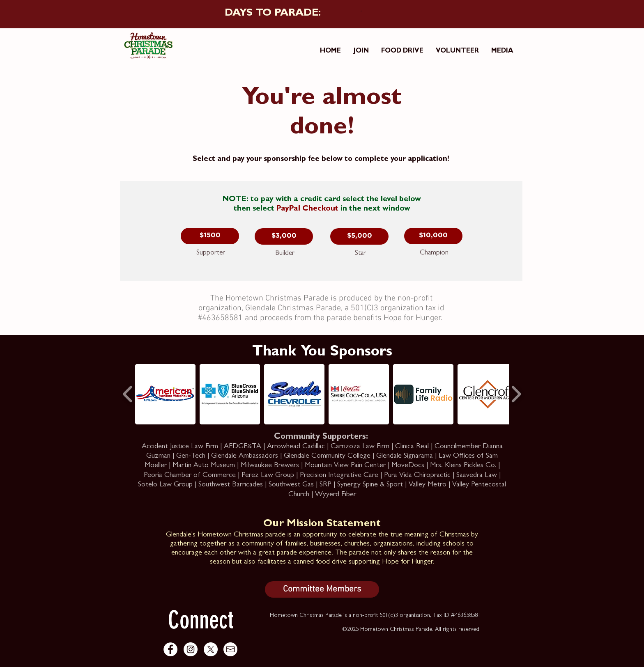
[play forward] (516, 394)
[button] (210, 236)
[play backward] (128, 394)
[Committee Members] (322, 589)
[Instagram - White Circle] (191, 649)
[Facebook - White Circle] (170, 649)
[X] (211, 649)
